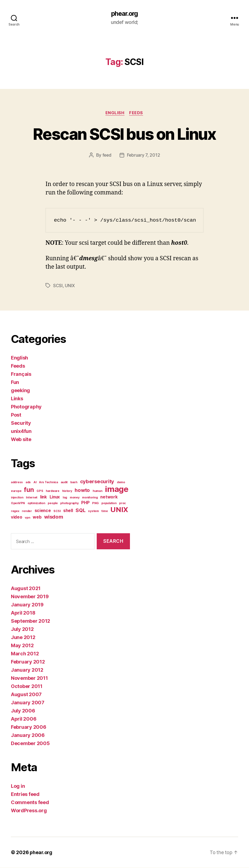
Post (16, 415)
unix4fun (21, 431)
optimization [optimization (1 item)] (36, 503)
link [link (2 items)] (43, 497)
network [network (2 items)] (109, 497)
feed (107, 156)
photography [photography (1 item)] (69, 503)
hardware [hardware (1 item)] (53, 491)
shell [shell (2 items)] (68, 511)
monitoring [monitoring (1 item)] (90, 498)
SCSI (58, 286)
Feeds (137, 113)
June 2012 (23, 638)
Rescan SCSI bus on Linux (124, 134)
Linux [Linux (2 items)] (55, 497)
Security (21, 423)
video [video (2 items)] (17, 517)
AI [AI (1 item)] (35, 483)
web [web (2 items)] (37, 517)
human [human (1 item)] (98, 491)
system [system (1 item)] (93, 511)
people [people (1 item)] (53, 503)
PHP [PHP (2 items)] (85, 503)
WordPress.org (29, 811)
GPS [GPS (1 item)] (40, 491)
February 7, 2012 (144, 156)
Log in (18, 786)
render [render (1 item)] (27, 511)
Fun (15, 382)
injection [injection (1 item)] (17, 498)
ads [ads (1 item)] (28, 483)
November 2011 (29, 678)
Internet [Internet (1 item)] (32, 498)
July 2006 (23, 711)
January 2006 (28, 735)
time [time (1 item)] (104, 511)
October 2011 (27, 686)
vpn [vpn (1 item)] (27, 518)
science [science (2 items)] (43, 511)
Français (21, 374)
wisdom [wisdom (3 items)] (54, 517)
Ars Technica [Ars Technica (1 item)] (48, 483)
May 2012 (22, 646)
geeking (20, 391)
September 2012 (31, 621)
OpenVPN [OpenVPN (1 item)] (18, 503)
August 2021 (26, 589)
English (115, 113)
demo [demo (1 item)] (121, 483)
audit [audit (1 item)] (64, 483)
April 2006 (24, 719)
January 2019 (27, 605)
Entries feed (25, 794)
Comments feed (30, 803)
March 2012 (25, 654)
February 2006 (29, 727)
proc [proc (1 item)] (122, 503)
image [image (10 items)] (117, 489)
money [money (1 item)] (75, 498)
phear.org (124, 14)
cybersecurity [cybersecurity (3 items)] (97, 482)
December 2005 (30, 744)
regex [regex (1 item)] (15, 511)
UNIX (70, 286)
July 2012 (22, 629)
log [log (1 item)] (65, 498)
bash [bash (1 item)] (74, 483)
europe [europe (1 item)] (16, 491)
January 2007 (28, 703)
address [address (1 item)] (17, 483)
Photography (26, 407)
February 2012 (28, 662)
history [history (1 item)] (67, 491)
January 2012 (27, 670)
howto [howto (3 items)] (82, 490)
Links (17, 399)
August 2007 (26, 695)
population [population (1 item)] (109, 503)
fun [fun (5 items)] (29, 490)
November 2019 (30, 597)
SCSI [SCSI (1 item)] (57, 511)
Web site (21, 440)
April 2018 (23, 613)
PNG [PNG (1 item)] (95, 503)
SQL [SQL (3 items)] (80, 510)
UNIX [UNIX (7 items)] (119, 510)
